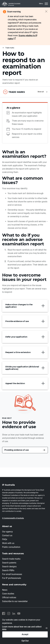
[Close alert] (45, 11)
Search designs (9, 567)
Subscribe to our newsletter (15, 601)
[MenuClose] (43, 4)
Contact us (7, 535)
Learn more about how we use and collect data (22, 628)
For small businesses (12, 574)
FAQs (5, 539)
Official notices (9, 597)
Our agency (7, 532)
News (5, 590)
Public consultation (11, 547)
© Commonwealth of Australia (13, 518)
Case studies (8, 594)
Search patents (9, 563)
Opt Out (25, 641)
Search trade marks (11, 559)
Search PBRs (8, 570)
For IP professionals (12, 578)
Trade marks (10, 48)
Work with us (8, 543)
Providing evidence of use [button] (17, 450)
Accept (25, 634)
